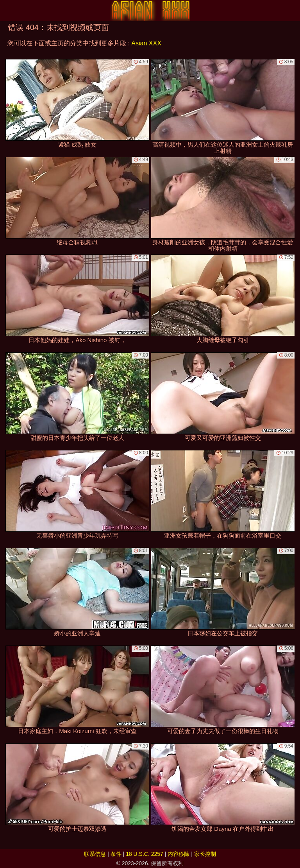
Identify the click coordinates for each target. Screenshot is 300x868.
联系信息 (95, 854)
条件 (116, 854)
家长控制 (205, 854)
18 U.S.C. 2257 (145, 854)
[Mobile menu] (7, 11)
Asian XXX (146, 43)
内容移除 (179, 854)
